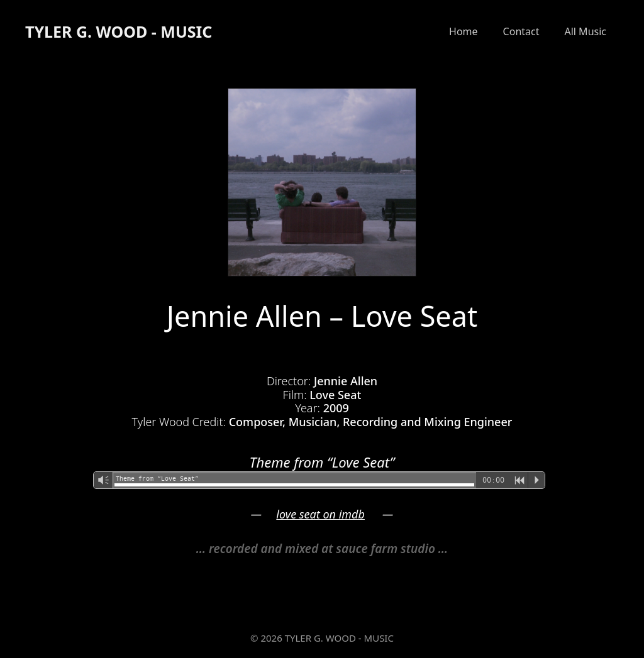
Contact (521, 31)
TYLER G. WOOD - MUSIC (119, 31)
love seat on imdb (320, 514)
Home (464, 31)
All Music (585, 31)
